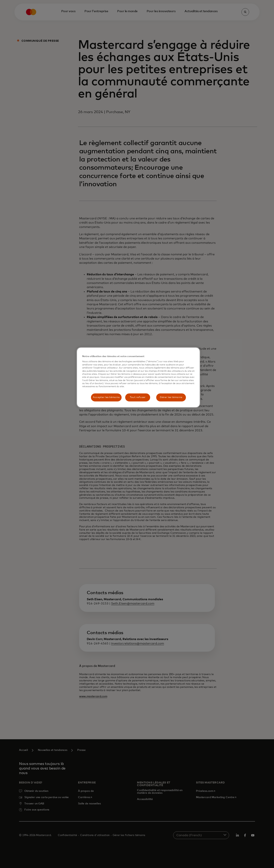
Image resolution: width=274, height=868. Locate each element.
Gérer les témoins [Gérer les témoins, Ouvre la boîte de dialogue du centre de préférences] (171, 397)
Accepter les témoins (106, 397)
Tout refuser (138, 397)
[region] (138, 377)
